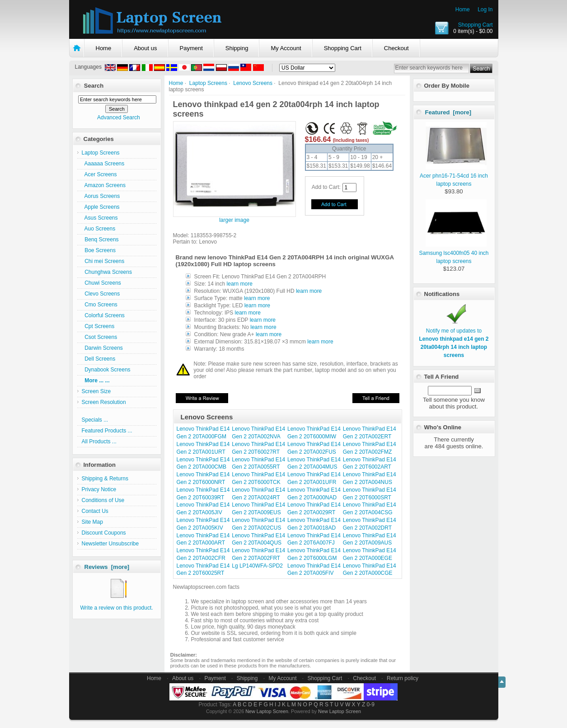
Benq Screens (100, 240)
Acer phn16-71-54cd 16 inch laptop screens (454, 176)
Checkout (396, 48)
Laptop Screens (208, 83)
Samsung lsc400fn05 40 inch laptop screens (454, 253)
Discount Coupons (104, 533)
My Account (286, 48)
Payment (191, 48)
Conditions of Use (103, 500)
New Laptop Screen (267, 711)
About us (145, 48)
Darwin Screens (102, 348)
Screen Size (96, 391)
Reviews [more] (107, 567)
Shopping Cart (476, 25)
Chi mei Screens (103, 261)
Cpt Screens (98, 326)
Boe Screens (99, 250)
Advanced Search (119, 117)
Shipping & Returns (105, 479)
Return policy (403, 678)
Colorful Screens (103, 315)
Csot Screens (100, 337)
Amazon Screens (104, 185)
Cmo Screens (100, 305)
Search (94, 86)
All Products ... (99, 441)
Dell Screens (99, 359)
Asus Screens (100, 218)
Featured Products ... (107, 431)
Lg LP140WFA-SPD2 (257, 566)
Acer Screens (99, 174)
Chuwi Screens (101, 283)
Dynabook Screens (106, 370)
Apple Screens (101, 207)
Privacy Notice (99, 489)
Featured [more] (448, 112)
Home (463, 9)
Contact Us (95, 511)
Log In (485, 9)
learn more (240, 284)
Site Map (92, 522)
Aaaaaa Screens (103, 164)
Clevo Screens (101, 294)
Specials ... (95, 420)
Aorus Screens (101, 196)
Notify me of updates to (454, 339)
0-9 (371, 705)
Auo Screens (99, 229)
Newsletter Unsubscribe (110, 544)
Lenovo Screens (253, 83)
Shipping (237, 48)
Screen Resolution (104, 402)
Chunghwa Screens (107, 272)
